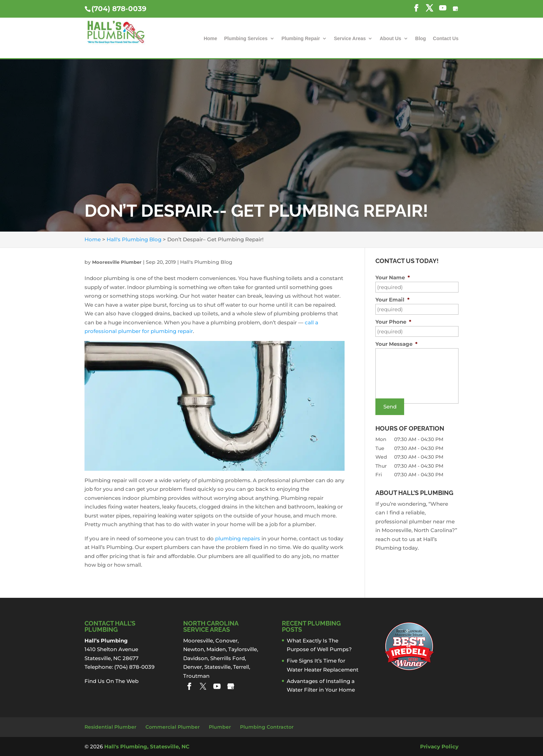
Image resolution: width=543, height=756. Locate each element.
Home (210, 39)
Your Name (393, 277)
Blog (421, 39)
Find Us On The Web (112, 681)
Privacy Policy (439, 746)
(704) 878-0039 (119, 9)
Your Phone (393, 322)
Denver (193, 667)
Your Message (397, 344)
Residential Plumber (110, 727)
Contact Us (446, 39)
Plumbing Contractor (267, 727)
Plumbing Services (246, 39)
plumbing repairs (238, 538)
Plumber (220, 727)
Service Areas (350, 39)
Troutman (196, 676)
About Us (390, 39)
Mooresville (198, 641)
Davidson (195, 658)
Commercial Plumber (173, 727)
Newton (194, 649)
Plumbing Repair (301, 39)
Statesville (217, 667)
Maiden (216, 649)
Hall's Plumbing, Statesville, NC (147, 746)
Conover (226, 641)
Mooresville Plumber (117, 262)
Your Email (393, 300)
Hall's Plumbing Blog (206, 262)
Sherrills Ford (228, 658)
